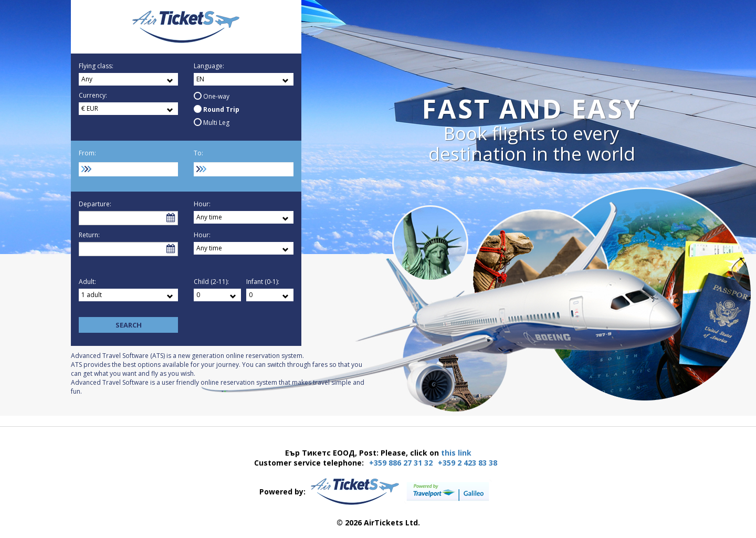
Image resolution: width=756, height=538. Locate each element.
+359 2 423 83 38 (468, 463)
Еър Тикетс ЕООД (186, 27)
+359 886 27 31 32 (401, 463)
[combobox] (128, 169)
